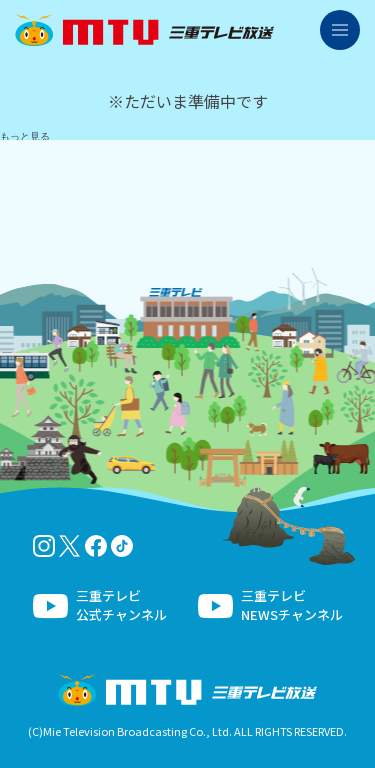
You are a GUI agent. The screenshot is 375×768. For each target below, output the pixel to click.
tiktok (122, 546)
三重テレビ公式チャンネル (121, 605)
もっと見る (25, 136)
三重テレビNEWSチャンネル (292, 605)
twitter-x (70, 546)
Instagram (44, 546)
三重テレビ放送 (144, 30)
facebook (96, 546)
